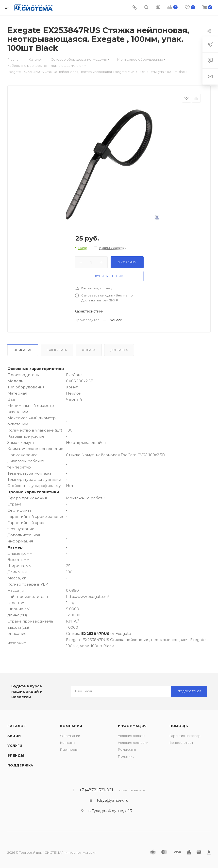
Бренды (16, 755)
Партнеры (69, 749)
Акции (14, 736)
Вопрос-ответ (181, 743)
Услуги (15, 746)
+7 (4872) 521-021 (96, 790)
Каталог (17, 726)
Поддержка (20, 765)
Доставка (119, 350)
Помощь (179, 726)
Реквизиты (127, 749)
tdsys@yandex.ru (113, 800)
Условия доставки (133, 743)
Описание (23, 350)
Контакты (68, 743)
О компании (70, 736)
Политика (126, 756)
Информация (132, 726)
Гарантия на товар (185, 736)
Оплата (89, 350)
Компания (71, 726)
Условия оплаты (132, 736)
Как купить (57, 350)
